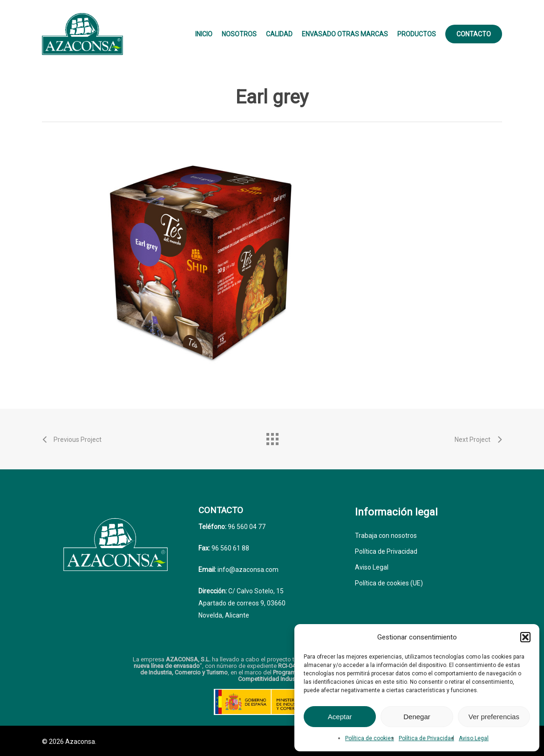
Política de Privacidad (426, 738)
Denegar (417, 717)
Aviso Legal (474, 738)
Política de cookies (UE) (389, 583)
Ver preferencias (494, 717)
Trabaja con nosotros (386, 536)
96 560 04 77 (246, 527)
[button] (525, 637)
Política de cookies (370, 738)
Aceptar (340, 717)
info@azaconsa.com (247, 570)
